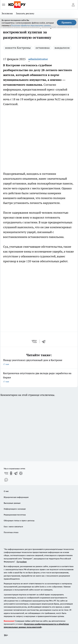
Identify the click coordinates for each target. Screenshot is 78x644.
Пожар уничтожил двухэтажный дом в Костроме (39, 362)
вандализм (62, 48)
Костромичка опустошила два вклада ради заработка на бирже (39, 378)
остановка (43, 48)
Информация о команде (15, 509)
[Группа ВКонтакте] (6, 473)
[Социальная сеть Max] (6, 480)
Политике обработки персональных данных (31, 25)
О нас (6, 491)
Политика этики (11, 532)
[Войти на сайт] (73, 5)
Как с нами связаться (13, 526)
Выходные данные (12, 503)
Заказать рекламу (25, 13)
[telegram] (45, 341)
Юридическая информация (16, 497)
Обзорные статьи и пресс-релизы (19, 520)
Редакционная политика (15, 515)
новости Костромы (18, 48)
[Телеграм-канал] (16, 473)
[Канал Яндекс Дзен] (21, 473)
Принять (67, 23)
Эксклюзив (7, 13)
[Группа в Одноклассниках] (11, 473)
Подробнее (22, 562)
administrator (38, 59)
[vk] (35, 341)
